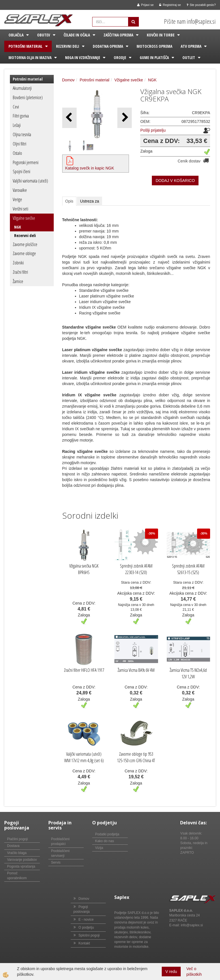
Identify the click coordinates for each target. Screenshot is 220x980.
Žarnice (18, 281)
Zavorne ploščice (25, 244)
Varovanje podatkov (22, 860)
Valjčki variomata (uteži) (30, 181)
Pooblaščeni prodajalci (60, 841)
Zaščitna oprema (118, 35)
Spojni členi (21, 171)
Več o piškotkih (194, 972)
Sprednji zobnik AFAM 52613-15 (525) (188, 569)
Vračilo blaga (17, 853)
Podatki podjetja (107, 834)
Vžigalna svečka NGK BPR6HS (84, 569)
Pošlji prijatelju (153, 130)
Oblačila (16, 35)
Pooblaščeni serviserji (60, 853)
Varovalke (20, 190)
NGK (18, 227)
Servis (56, 862)
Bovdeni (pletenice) (28, 97)
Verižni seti (21, 209)
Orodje (120, 57)
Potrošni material (25, 46)
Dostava (13, 846)
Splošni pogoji (89, 935)
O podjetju (86, 927)
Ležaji (17, 125)
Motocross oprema (154, 46)
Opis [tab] (69, 201)
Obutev (44, 35)
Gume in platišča (154, 57)
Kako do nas (104, 841)
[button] (125, 118)
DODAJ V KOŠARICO (175, 181)
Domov (68, 80)
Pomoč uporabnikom (17, 876)
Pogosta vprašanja (21, 866)
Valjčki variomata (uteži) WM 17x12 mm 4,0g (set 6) (84, 757)
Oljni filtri (20, 144)
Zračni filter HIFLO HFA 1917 (84, 670)
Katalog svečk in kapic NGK (90, 168)
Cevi (16, 107)
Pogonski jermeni (26, 162)
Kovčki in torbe (161, 35)
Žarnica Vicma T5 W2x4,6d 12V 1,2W (188, 673)
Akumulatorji (22, 88)
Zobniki (18, 263)
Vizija (99, 848)
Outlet (189, 57)
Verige (17, 199)
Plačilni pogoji (17, 839)
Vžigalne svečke (24, 218)
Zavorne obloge (24, 253)
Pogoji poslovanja (82, 909)
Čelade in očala (77, 35)
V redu (171, 972)
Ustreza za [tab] (89, 201)
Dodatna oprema (108, 46)
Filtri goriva (21, 116)
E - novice (86, 920)
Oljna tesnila (22, 134)
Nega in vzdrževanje (83, 57)
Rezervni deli (68, 46)
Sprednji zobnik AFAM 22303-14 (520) (136, 569)
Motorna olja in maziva (30, 57)
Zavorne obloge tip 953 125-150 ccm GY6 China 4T (136, 757)
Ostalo (17, 153)
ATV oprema (191, 46)
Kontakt (84, 943)
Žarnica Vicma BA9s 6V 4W (136, 670)
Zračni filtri (20, 272)
